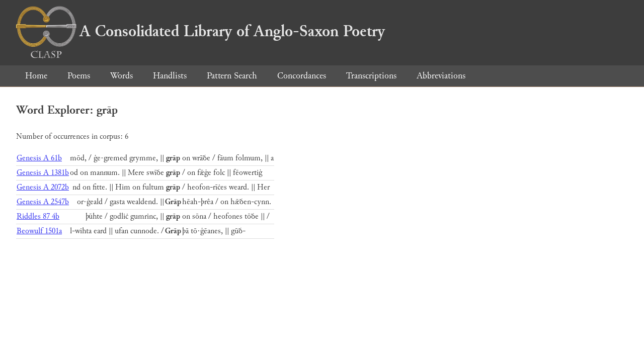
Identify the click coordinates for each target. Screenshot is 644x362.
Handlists (170, 76)
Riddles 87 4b (38, 216)
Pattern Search (232, 76)
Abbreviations (441, 76)
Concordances (302, 76)
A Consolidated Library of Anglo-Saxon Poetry (200, 31)
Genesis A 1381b (43, 173)
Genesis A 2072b (43, 187)
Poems (79, 76)
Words (122, 76)
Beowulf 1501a (39, 231)
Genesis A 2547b (43, 202)
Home (36, 76)
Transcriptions (371, 76)
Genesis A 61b (39, 158)
